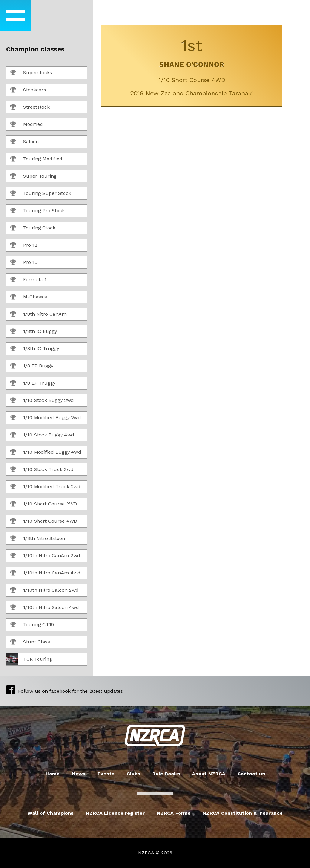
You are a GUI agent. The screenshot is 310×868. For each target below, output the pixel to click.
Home (53, 774)
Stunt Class (30, 642)
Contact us (251, 774)
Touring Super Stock (41, 194)
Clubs (133, 774)
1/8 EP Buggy (32, 366)
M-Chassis (28, 297)
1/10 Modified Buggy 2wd (45, 418)
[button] (15, 15)
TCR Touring (29, 659)
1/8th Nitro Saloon (38, 539)
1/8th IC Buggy (33, 332)
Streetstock (30, 107)
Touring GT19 (32, 625)
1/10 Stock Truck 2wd (42, 470)
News (79, 774)
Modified (26, 125)
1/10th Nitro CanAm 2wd (45, 556)
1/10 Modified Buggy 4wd (46, 452)
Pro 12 (24, 245)
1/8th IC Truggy (35, 349)
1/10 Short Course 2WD (43, 504)
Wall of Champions (51, 813)
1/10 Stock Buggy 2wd (42, 401)
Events (106, 774)
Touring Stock (33, 228)
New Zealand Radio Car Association (155, 735)
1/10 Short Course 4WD (44, 521)
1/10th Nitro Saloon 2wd (44, 590)
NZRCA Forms (174, 813)
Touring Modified (36, 159)
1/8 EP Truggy (33, 383)
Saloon (24, 142)
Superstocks (31, 73)
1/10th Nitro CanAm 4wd (45, 573)
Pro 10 (24, 263)
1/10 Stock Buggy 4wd (42, 435)
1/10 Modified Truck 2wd (45, 487)
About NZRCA (209, 774)
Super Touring (33, 176)
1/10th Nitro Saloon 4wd (45, 608)
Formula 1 (28, 280)
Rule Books (166, 774)
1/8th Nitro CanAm (38, 314)
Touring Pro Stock (37, 211)
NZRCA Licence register (115, 813)
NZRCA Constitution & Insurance (243, 813)
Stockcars (28, 90)
